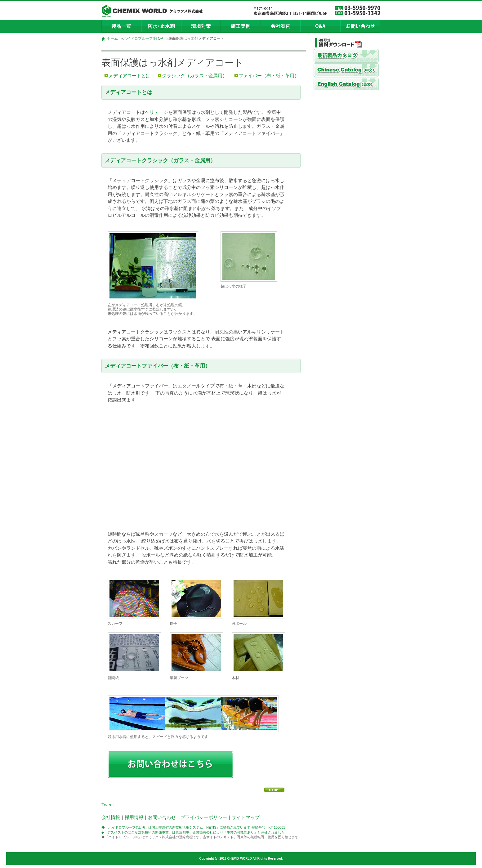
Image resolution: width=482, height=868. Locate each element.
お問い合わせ (162, 817)
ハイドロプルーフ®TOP (143, 38)
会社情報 (111, 817)
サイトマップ (246, 817)
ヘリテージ (156, 112)
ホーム (112, 38)
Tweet (108, 805)
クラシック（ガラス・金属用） (194, 76)
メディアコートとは (129, 76)
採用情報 (134, 817)
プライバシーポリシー (204, 817)
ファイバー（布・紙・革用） (269, 76)
